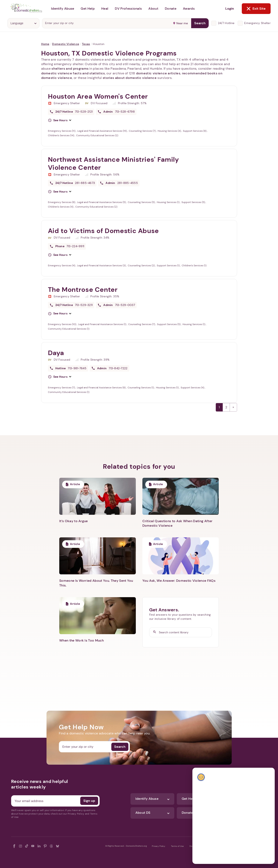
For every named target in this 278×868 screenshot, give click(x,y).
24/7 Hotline (226, 23)
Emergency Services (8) (62, 202)
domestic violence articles (158, 73)
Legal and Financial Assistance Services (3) (102, 265)
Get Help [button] (88, 9)
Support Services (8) (195, 131)
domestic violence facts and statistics (73, 73)
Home (45, 44)
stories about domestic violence (130, 78)
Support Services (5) (194, 202)
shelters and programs (70, 69)
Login (230, 9)
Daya (56, 353)
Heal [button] (105, 9)
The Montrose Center (83, 290)
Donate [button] (171, 9)
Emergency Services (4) (62, 265)
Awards (189, 9)
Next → (233, 407)
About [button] (153, 9)
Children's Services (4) (61, 207)
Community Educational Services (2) (97, 135)
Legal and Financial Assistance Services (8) (102, 388)
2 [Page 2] (226, 407)
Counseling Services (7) (142, 131)
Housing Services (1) (168, 202)
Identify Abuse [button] (63, 9)
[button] (60, 120)
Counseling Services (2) (142, 265)
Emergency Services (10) (62, 324)
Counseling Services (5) (142, 202)
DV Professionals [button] (128, 9)
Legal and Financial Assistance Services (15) (102, 131)
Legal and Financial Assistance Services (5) (102, 202)
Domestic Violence (66, 44)
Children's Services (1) (194, 265)
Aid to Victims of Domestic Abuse (103, 231)
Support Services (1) (169, 265)
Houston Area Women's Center (98, 96)
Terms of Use (177, 846)
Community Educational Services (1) (69, 329)
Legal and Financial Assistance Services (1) (102, 324)
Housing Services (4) (170, 131)
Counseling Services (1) (141, 388)
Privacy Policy (159, 846)
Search (200, 23)
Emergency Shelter (257, 23)
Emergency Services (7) (62, 388)
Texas (86, 44)
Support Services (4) (193, 388)
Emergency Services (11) (62, 131)
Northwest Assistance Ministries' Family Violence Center (113, 163)
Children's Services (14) (61, 135)
